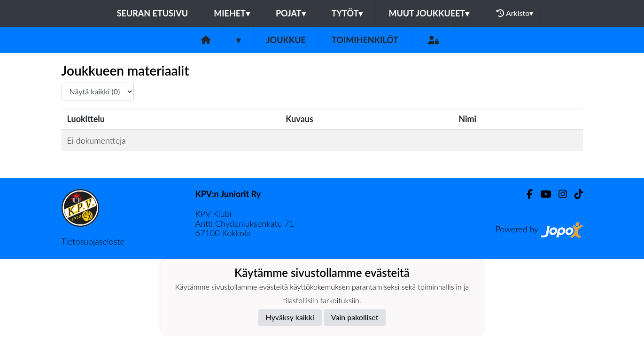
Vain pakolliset (355, 317)
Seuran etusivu (153, 13)
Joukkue (286, 40)
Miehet (232, 13)
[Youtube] (542, 194)
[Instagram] (559, 194)
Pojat (291, 13)
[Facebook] (526, 194)
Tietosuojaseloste (93, 241)
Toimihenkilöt (365, 40)
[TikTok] (575, 194)
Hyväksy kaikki (290, 317)
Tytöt (347, 13)
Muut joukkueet (429, 13)
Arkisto (515, 13)
